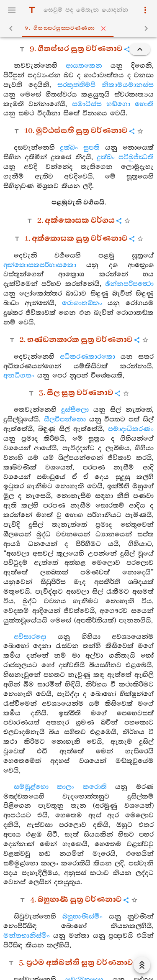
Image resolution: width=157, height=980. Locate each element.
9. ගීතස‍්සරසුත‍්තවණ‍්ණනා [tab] (80, 28)
